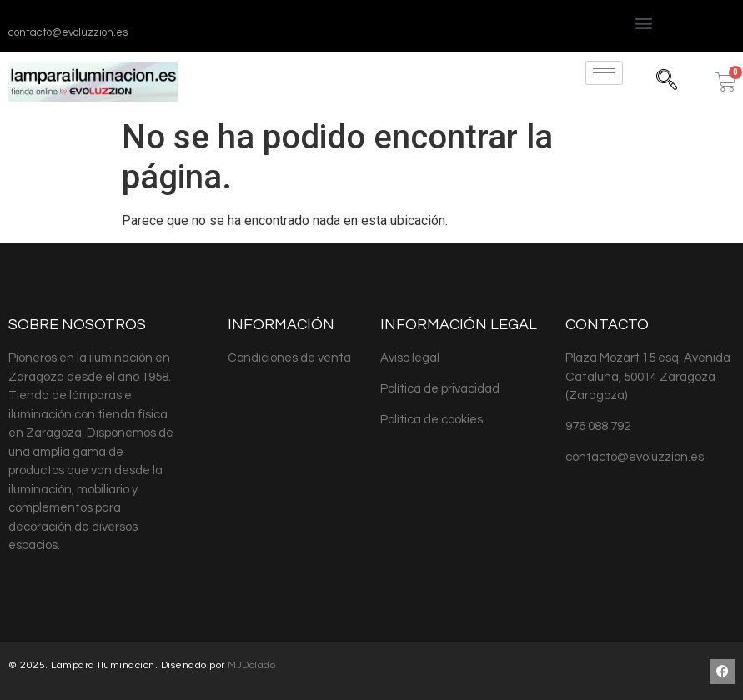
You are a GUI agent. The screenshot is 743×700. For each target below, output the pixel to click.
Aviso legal (410, 358)
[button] (644, 22)
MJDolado (251, 665)
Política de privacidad (440, 389)
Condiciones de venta (289, 358)
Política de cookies (432, 420)
